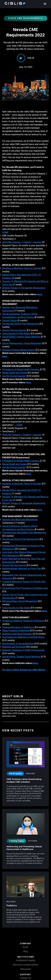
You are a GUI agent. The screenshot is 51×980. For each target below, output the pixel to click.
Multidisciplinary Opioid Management (20, 601)
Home (26, 947)
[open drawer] (44, 4)
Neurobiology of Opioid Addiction (18, 644)
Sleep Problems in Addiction (16, 631)
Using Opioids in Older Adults (16, 334)
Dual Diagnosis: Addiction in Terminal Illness (23, 637)
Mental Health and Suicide (15, 373)
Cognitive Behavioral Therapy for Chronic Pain (24, 582)
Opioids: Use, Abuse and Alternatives (20, 520)
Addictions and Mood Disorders (17, 634)
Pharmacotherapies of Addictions (18, 627)
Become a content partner (26, 965)
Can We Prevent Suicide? (14, 376)
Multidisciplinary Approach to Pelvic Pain (22, 569)
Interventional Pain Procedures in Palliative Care (25, 588)
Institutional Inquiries (26, 960)
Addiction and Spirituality (14, 647)
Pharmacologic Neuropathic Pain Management (24, 533)
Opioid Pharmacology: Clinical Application (22, 343)
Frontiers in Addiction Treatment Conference (23, 621)
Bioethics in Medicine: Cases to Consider (22, 268)
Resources (26, 969)
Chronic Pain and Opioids (14, 330)
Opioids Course (10, 320)
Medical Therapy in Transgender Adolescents (24, 288)
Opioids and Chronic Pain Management (21, 324)
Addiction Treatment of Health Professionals (23, 650)
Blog (26, 951)
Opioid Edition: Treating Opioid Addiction (21, 337)
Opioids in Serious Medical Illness (19, 350)
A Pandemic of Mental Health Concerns (21, 369)
